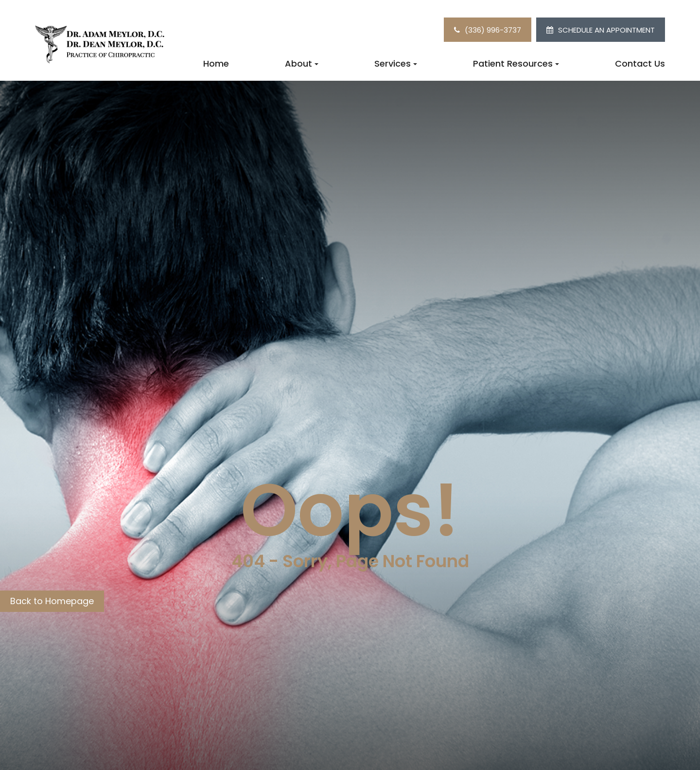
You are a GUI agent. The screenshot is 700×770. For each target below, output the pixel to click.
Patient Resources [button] (516, 63)
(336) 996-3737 (493, 30)
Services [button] (396, 63)
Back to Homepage (52, 601)
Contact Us (640, 63)
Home (216, 63)
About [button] (302, 63)
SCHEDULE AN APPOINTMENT (606, 30)
